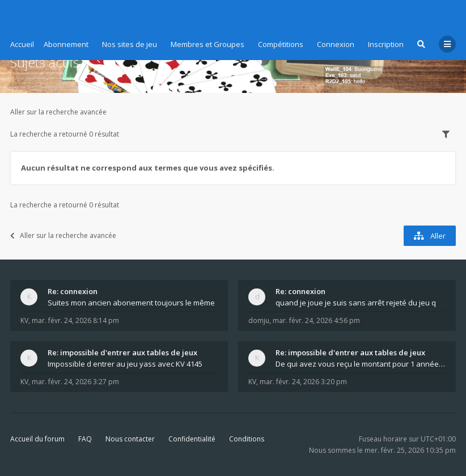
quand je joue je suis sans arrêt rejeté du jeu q (356, 303)
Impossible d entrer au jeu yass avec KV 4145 (125, 364)
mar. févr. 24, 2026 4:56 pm (316, 320)
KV (24, 320)
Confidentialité (192, 439)
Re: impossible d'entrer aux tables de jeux (122, 352)
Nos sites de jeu (130, 44)
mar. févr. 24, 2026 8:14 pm (75, 320)
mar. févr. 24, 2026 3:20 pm (303, 382)
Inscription (386, 44)
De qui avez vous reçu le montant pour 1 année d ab (361, 364)
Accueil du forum (37, 439)
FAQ (85, 439)
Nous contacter (130, 439)
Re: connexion (73, 291)
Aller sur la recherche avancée (58, 112)
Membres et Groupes (207, 44)
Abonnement (66, 44)
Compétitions (281, 44)
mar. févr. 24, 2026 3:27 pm (75, 382)
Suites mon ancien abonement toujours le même (131, 303)
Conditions (247, 439)
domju (259, 320)
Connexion (336, 44)
